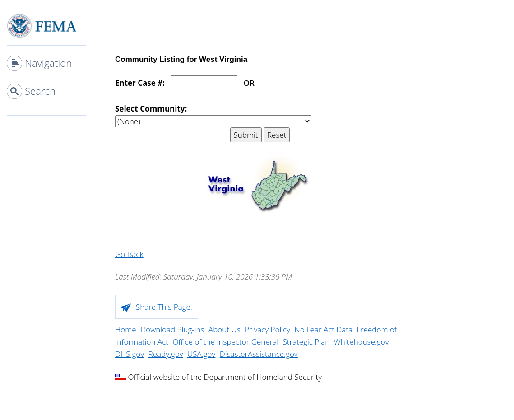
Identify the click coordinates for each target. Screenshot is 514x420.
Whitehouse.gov (361, 342)
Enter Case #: (140, 83)
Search (40, 91)
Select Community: (151, 109)
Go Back (129, 254)
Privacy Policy (267, 329)
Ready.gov (166, 354)
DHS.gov (130, 354)
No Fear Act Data (323, 329)
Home (126, 329)
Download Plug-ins (172, 329)
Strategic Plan (306, 342)
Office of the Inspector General (225, 342)
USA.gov (201, 354)
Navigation (48, 63)
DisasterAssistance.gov (259, 354)
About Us (225, 329)
